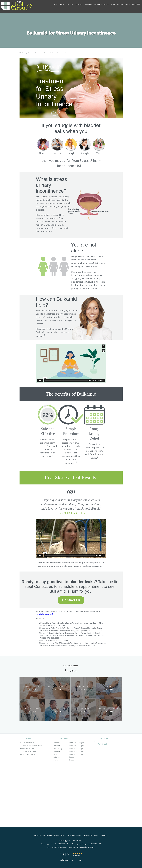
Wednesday (71, 748)
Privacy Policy (59, 835)
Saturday (71, 757)
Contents (38, 53)
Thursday (71, 751)
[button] (139, 4)
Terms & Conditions (74, 835)
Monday (71, 743)
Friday (71, 754)
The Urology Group (26, 53)
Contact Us (104, 835)
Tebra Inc (48, 835)
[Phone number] (105, 744)
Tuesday (71, 746)
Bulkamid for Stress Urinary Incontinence (57, 53)
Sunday (71, 760)
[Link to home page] (23, 6)
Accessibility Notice (91, 835)
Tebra (80, 860)
